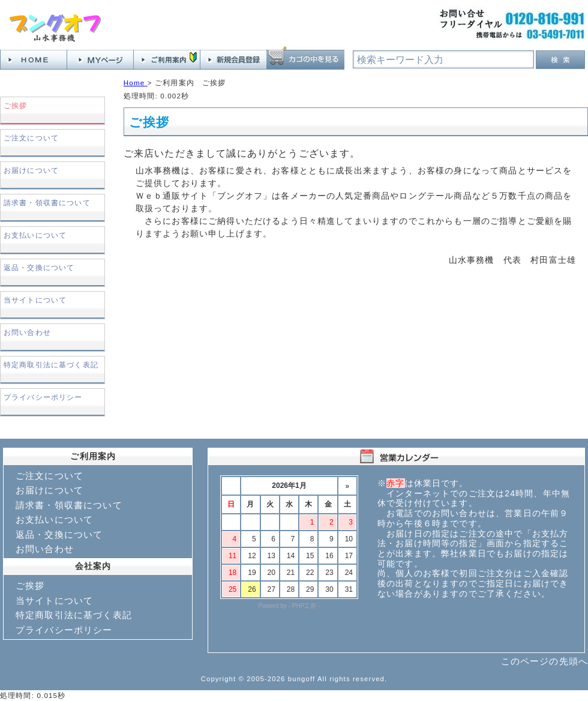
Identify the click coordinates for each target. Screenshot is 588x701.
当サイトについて (35, 300)
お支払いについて (35, 235)
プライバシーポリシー (43, 397)
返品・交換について (39, 267)
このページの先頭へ (544, 661)
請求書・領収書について (47, 203)
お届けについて (31, 170)
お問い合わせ (27, 332)
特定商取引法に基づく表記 (51, 365)
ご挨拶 (30, 585)
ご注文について (31, 138)
